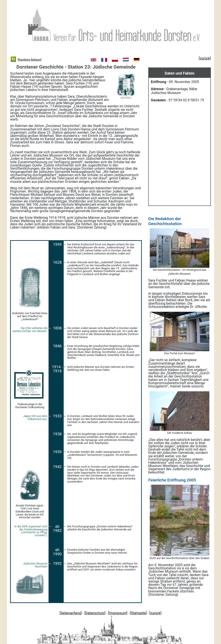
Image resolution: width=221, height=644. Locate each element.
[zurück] (155, 613)
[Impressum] (118, 613)
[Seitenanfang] (71, 613)
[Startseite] (138, 613)
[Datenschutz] (95, 613)
